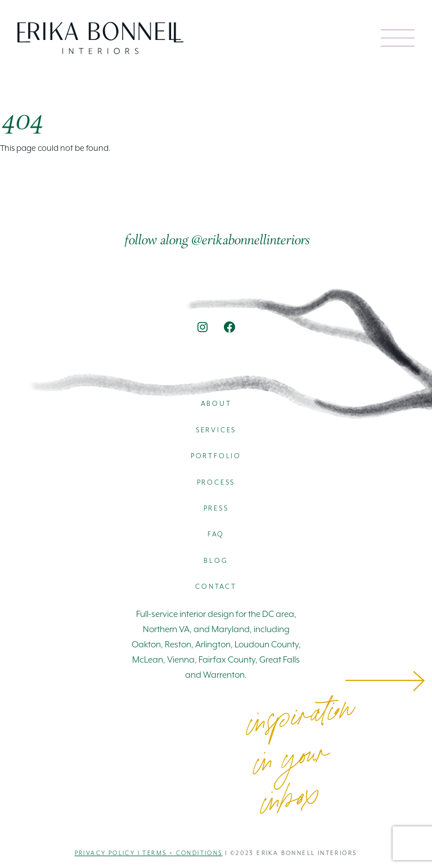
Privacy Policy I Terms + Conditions (149, 853)
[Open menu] (398, 38)
